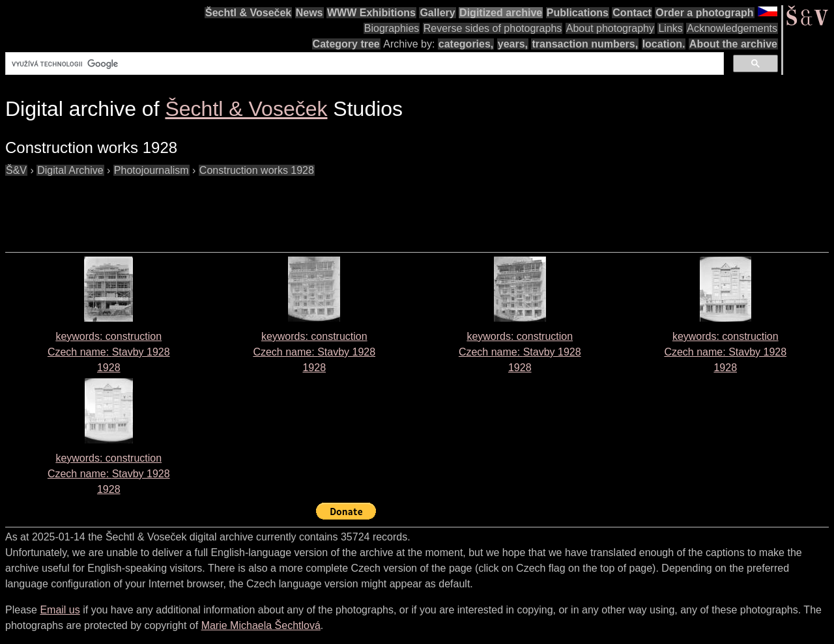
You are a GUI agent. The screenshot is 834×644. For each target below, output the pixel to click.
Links (670, 28)
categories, (466, 44)
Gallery (437, 13)
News (309, 13)
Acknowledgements (732, 28)
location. (664, 44)
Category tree (346, 44)
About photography (610, 28)
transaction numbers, (585, 44)
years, (513, 44)
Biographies (392, 28)
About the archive (733, 44)
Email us (60, 610)
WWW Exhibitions (371, 13)
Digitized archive (501, 13)
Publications (578, 13)
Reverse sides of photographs (493, 28)
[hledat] (363, 64)
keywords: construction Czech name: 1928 (109, 352)
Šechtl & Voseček (248, 13)
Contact (632, 13)
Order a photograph (704, 13)
